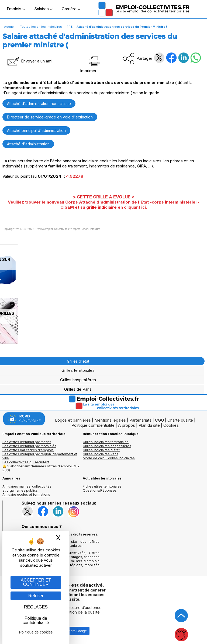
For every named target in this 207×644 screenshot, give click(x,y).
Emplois (16, 9)
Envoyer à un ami (29, 61)
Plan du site (149, 425)
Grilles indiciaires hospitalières (107, 446)
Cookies (171, 425)
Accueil (10, 27)
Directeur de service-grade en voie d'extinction (50, 117)
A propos (127, 425)
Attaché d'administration (28, 144)
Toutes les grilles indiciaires (41, 27)
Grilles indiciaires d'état (101, 450)
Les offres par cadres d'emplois (28, 450)
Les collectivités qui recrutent (26, 462)
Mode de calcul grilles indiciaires (109, 458)
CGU (159, 420)
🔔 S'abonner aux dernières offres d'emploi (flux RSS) (41, 468)
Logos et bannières (73, 420)
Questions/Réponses (100, 490)
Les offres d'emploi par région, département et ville (40, 456)
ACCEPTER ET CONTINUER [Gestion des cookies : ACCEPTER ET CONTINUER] (36, 582)
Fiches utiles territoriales (102, 486)
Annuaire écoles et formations (26, 494)
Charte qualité (180, 420)
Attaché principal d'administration (36, 130)
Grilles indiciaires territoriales (106, 442)
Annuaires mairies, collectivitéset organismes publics (27, 488)
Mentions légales (110, 420)
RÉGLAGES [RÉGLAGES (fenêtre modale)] (36, 607)
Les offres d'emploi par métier (27, 442)
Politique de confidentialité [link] (36, 620)
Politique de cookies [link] (36, 632)
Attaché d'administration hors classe (39, 104)
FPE (70, 27)
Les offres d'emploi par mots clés (29, 446)
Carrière (71, 9)
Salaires (43, 9)
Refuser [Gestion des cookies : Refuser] (36, 596)
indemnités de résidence (112, 166)
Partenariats (140, 420)
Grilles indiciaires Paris (101, 454)
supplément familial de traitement (56, 166)
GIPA (142, 166)
